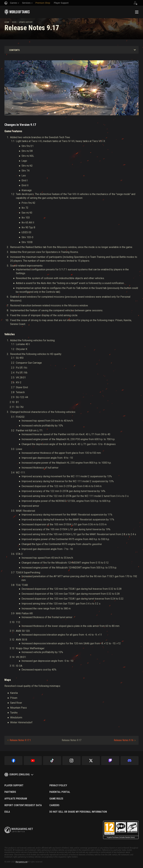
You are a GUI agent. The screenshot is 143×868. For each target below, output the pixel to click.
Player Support (14, 785)
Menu (137, 12)
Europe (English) (20, 774)
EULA (7, 812)
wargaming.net (19, 830)
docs (14, 22)
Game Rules (56, 799)
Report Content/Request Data (23, 805)
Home (7, 22)
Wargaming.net (21, 862)
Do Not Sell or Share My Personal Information (78, 812)
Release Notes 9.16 (124, 740)
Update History (26, 22)
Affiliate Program (16, 799)
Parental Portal (60, 792)
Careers (54, 805)
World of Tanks (17, 12)
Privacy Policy (58, 785)
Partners (10, 792)
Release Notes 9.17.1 (20, 740)
